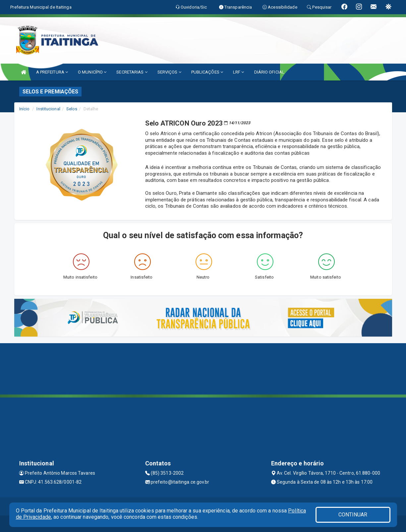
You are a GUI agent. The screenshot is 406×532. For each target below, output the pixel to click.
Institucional (48, 109)
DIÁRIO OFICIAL (269, 72)
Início (25, 109)
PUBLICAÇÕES (207, 72)
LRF (239, 72)
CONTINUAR (353, 515)
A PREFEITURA (52, 72)
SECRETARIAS (132, 72)
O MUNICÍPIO (92, 72)
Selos (72, 109)
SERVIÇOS (169, 72)
